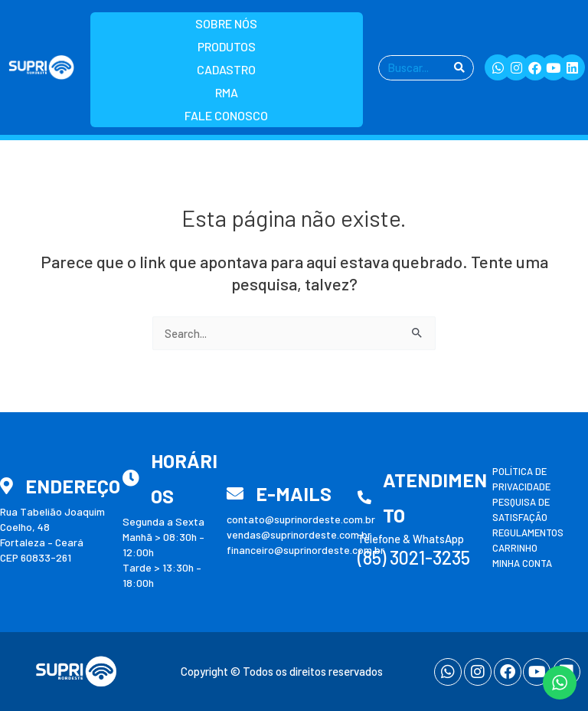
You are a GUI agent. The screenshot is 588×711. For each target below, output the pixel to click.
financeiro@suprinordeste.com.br (305, 550)
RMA (227, 92)
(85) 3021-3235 (414, 557)
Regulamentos (528, 532)
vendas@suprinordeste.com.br (299, 534)
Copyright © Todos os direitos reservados (282, 671)
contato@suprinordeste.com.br (301, 519)
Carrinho (515, 548)
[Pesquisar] (459, 68)
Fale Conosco (226, 115)
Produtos (227, 46)
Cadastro (226, 69)
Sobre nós (226, 23)
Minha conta (522, 563)
